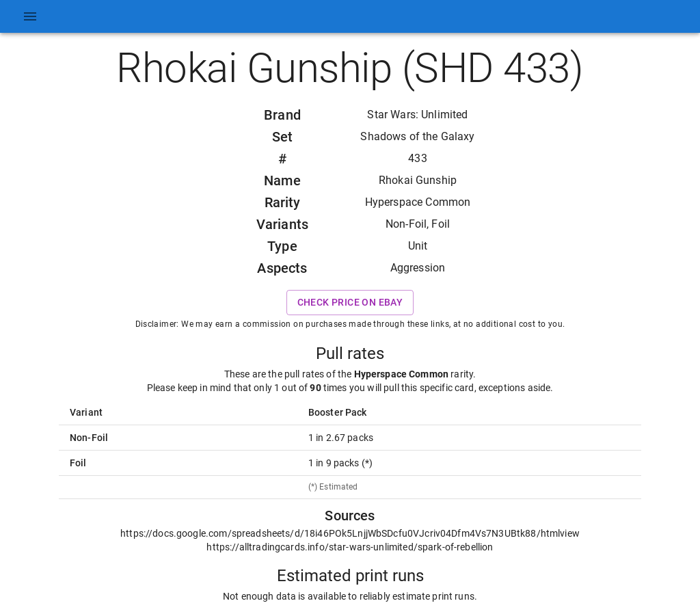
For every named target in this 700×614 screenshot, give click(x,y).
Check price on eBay (350, 303)
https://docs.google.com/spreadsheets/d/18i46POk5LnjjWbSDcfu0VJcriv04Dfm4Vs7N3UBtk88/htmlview (350, 533)
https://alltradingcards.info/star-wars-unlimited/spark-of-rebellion (350, 547)
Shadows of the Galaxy (417, 136)
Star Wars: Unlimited (417, 115)
